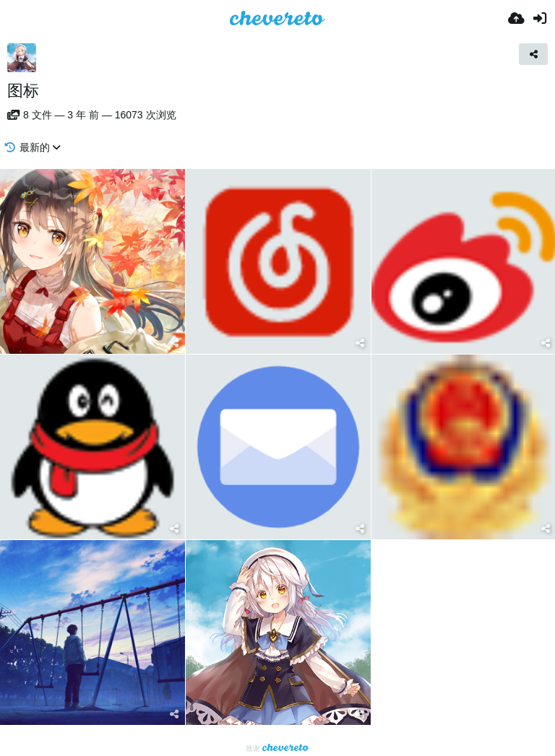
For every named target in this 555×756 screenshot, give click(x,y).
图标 (23, 91)
